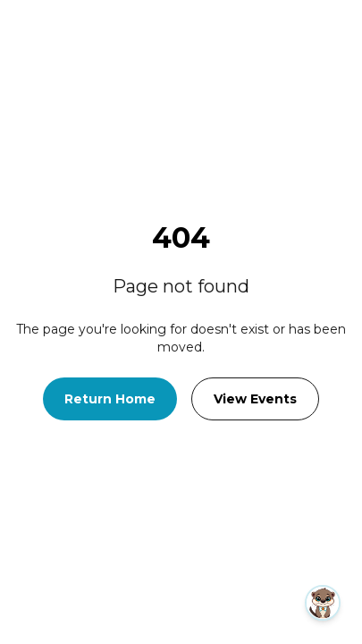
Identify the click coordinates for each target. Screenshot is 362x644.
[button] (220, 603)
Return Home (110, 399)
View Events (255, 399)
